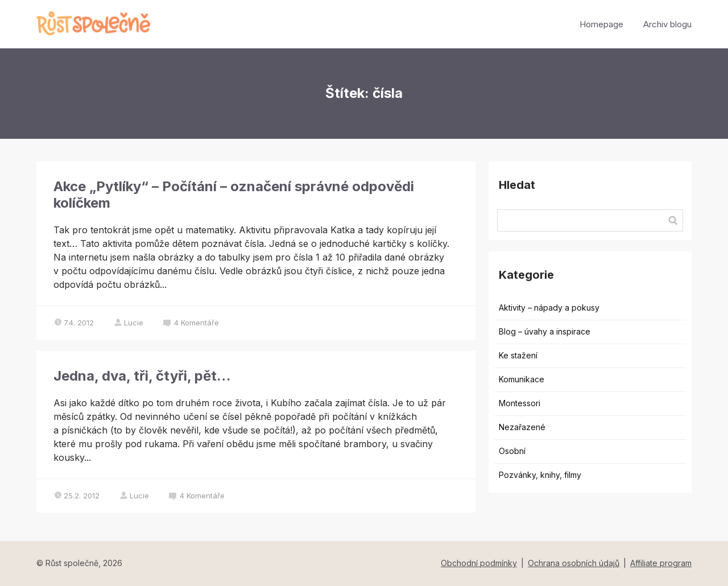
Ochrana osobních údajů (574, 563)
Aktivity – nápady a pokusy (549, 308)
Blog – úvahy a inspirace (545, 331)
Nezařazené (522, 427)
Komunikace (522, 379)
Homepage (601, 24)
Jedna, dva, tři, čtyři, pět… (142, 376)
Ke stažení (518, 355)
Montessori (520, 403)
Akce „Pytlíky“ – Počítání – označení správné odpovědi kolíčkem (234, 195)
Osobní (512, 451)
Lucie (129, 323)
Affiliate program (661, 563)
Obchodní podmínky (479, 563)
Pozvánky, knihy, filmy (540, 475)
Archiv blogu (667, 24)
